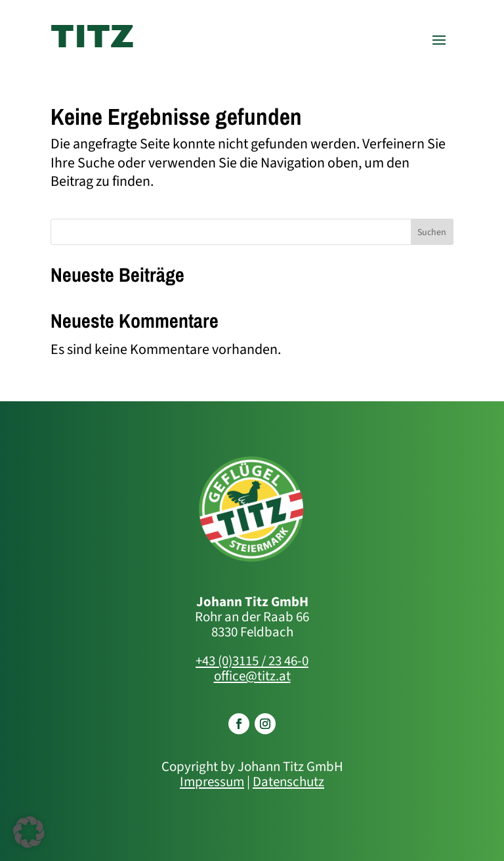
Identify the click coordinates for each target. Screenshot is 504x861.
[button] (29, 832)
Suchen (432, 232)
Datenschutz (288, 782)
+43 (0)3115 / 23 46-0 (252, 661)
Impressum (212, 782)
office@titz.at (252, 676)
